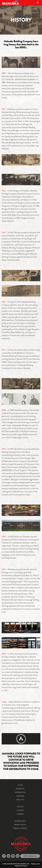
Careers (20, 814)
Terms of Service (20, 828)
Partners (20, 796)
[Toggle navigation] (38, 3)
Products (20, 789)
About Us (20, 800)
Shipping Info (20, 821)
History (20, 807)
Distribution (20, 792)
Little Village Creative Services (27, 865)
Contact (20, 810)
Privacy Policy (20, 825)
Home (20, 785)
